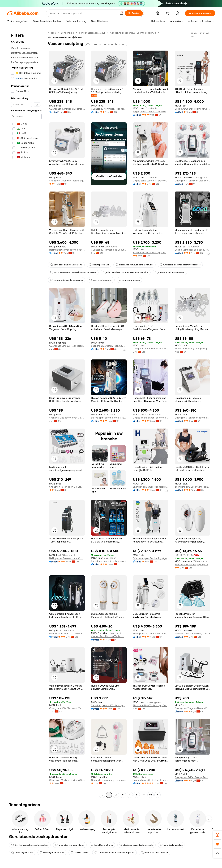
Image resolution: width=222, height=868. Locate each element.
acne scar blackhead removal (66, 265)
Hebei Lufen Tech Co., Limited (66, 634)
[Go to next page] (157, 795)
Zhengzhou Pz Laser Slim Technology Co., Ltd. (151, 634)
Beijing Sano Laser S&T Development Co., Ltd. (151, 112)
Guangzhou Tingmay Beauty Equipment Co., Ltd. (192, 708)
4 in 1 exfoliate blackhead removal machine (126, 272)
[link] (217, 835)
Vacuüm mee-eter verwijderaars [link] (65, 37)
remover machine (129, 280)
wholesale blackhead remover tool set (180, 265)
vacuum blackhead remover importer (114, 853)
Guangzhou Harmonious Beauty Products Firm (109, 250)
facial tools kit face (102, 845)
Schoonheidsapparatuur (92, 33)
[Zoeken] (134, 13)
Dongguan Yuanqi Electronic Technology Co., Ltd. (151, 349)
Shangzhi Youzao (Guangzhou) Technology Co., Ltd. (192, 349)
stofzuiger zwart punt (52, 853)
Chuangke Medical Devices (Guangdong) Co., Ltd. (67, 780)
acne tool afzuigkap (171, 845)
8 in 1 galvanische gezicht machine (30, 845)
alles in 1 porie (79, 853)
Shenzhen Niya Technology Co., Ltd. (151, 705)
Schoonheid (67, 33)
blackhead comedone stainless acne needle (73, 272)
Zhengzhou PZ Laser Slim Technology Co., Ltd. (192, 487)
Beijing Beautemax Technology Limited (67, 250)
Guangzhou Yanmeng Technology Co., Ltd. (109, 780)
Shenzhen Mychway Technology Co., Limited (67, 181)
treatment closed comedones (66, 280)
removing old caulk (22, 853)
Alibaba (52, 33)
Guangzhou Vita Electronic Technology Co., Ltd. (67, 708)
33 (151, 795)
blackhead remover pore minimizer (135, 265)
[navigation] (26, 414)
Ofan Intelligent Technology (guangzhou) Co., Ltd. (151, 558)
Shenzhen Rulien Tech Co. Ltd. (66, 487)
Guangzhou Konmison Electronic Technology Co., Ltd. (67, 109)
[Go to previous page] (102, 795)
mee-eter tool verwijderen (70, 845)
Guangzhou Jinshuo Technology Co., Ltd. (67, 346)
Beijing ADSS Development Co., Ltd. (192, 109)
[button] (121, 13)
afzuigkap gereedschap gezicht (136, 845)
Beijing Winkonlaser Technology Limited (151, 418)
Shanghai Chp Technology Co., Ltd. (67, 418)
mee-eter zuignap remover (170, 272)
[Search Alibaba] (83, 13)
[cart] (168, 14)
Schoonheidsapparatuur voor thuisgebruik (133, 33)
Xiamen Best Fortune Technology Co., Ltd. (109, 636)
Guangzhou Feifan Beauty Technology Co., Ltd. (192, 777)
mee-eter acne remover (155, 853)
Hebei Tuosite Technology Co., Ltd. (151, 252)
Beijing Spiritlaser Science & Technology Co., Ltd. (192, 250)
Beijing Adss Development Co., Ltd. (67, 558)
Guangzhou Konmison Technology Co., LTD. (109, 109)
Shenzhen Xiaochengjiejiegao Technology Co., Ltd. (192, 564)
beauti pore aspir (99, 265)
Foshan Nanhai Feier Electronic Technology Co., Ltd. (151, 780)
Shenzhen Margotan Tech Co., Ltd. (109, 346)
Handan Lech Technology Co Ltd (192, 634)
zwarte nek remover (101, 280)
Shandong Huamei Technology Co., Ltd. (151, 487)
